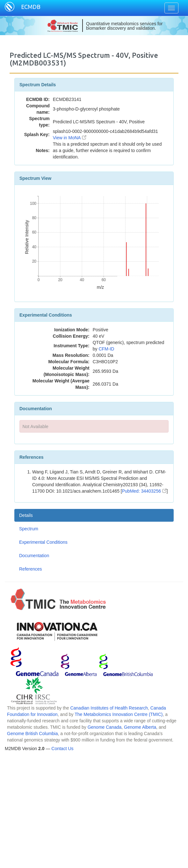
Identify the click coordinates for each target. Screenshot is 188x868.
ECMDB (31, 7)
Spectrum (29, 529)
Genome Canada (105, 727)
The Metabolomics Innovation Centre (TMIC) (119, 714)
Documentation (34, 556)
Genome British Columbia (33, 734)
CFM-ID (106, 349)
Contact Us (62, 749)
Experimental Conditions (43, 542)
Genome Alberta (140, 727)
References (31, 569)
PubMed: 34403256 (144, 491)
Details (26, 515)
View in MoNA (70, 138)
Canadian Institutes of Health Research (109, 708)
